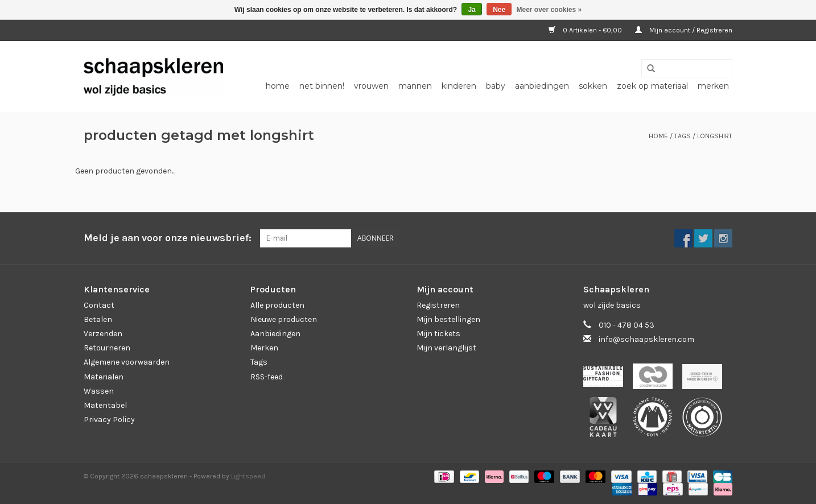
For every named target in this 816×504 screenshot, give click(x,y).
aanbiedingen (542, 86)
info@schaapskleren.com (646, 339)
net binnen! (322, 86)
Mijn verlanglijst (446, 348)
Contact (99, 305)
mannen (415, 86)
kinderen (459, 86)
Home (278, 86)
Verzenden (103, 334)
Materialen (104, 377)
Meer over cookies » (549, 10)
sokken (593, 86)
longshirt (715, 136)
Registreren (438, 305)
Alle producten (277, 305)
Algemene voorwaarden (127, 362)
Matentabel (105, 405)
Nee (499, 10)
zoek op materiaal (652, 86)
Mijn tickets (438, 334)
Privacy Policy (109, 420)
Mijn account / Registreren (684, 30)
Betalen (98, 319)
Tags (683, 136)
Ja (471, 10)
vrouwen (371, 86)
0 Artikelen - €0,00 (586, 30)
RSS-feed (267, 377)
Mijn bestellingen (448, 319)
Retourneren (107, 348)
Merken (713, 86)
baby (496, 86)
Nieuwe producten (284, 319)
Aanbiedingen (275, 334)
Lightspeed (248, 476)
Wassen (99, 391)
